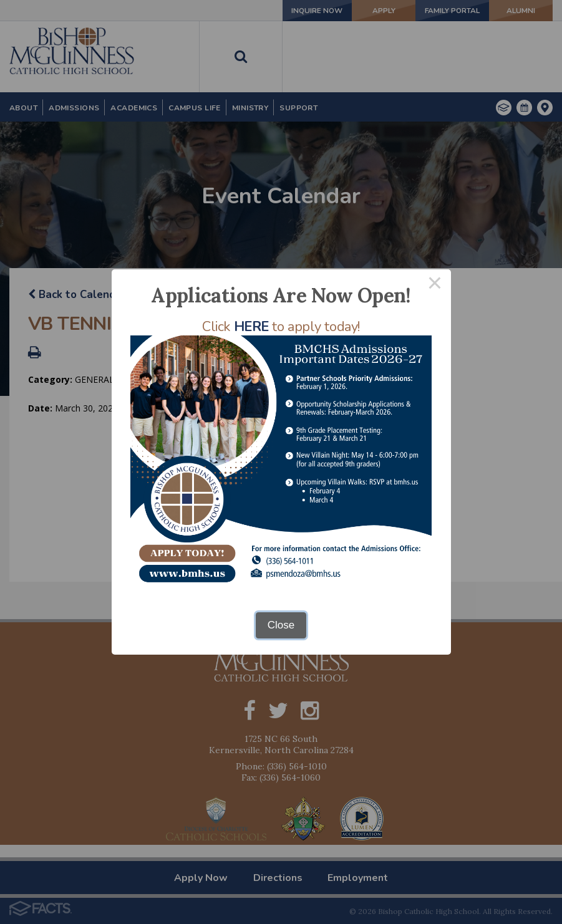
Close (281, 625)
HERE (251, 327)
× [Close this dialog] (435, 285)
